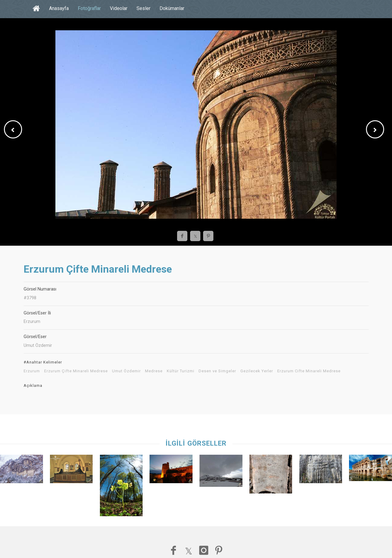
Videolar (119, 8)
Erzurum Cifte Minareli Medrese (309, 371)
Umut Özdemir (126, 371)
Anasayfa (59, 8)
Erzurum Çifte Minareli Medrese (76, 371)
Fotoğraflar (89, 8)
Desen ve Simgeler (217, 371)
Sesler (143, 8)
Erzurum (32, 371)
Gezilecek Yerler (257, 371)
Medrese (154, 371)
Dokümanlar (172, 8)
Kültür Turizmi (181, 371)
